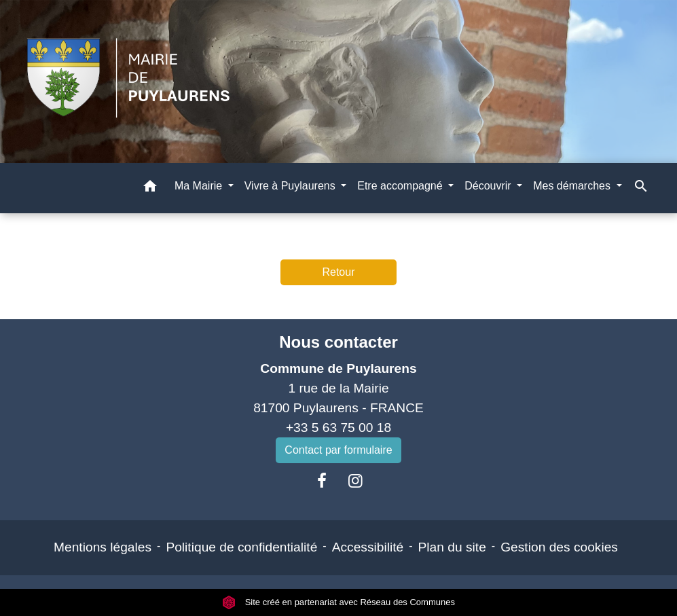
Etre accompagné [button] (401, 186)
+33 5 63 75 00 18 (338, 428)
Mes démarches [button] (573, 186)
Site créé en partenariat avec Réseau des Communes (338, 602)
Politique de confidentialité (241, 547)
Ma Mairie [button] (200, 186)
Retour (338, 272)
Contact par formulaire (338, 450)
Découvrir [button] (489, 186)
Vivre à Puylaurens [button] (291, 186)
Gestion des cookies (559, 547)
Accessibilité (368, 547)
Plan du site (452, 547)
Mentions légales (103, 547)
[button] (150, 188)
